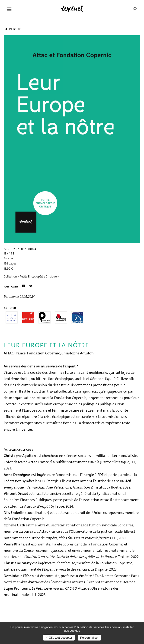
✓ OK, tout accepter (59, 638)
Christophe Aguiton (78, 353)
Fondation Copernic (43, 353)
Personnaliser (90, 638)
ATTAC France (15, 353)
